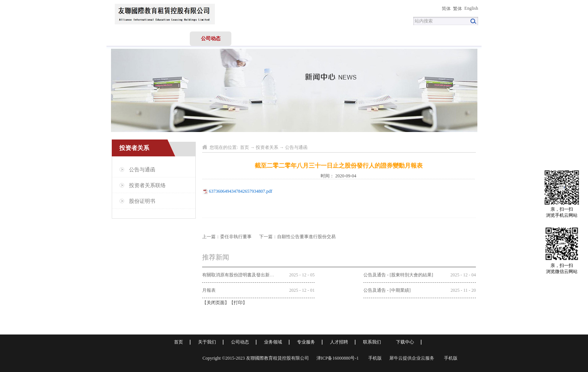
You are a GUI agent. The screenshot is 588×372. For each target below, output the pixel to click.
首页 (127, 38)
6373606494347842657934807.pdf (241, 191)
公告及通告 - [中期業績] (387, 290)
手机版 (374, 358)
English (471, 8)
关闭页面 (216, 303)
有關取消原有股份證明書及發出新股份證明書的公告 (254, 275)
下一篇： (297, 237)
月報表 (209, 290)
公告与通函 (296, 147)
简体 (446, 9)
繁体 (457, 9)
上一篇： (227, 237)
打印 (238, 303)
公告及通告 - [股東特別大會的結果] (398, 275)
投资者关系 (267, 147)
